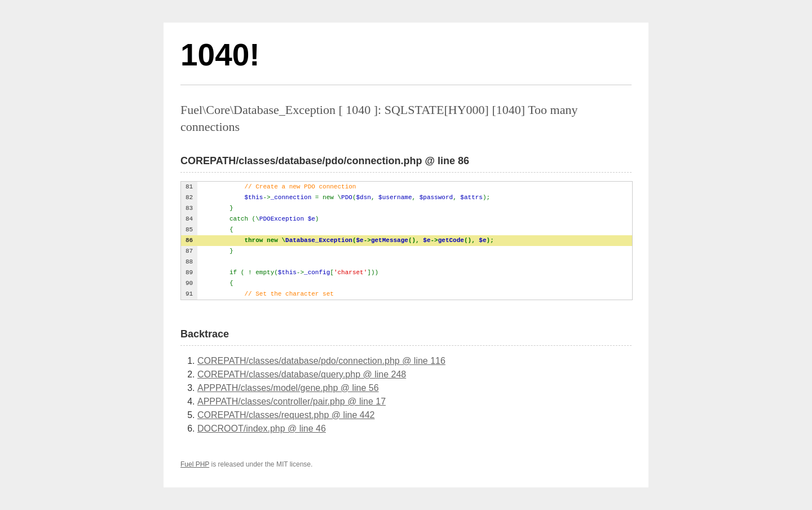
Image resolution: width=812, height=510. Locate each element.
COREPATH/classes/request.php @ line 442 (286, 415)
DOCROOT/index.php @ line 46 (262, 428)
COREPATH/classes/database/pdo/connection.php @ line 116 (321, 361)
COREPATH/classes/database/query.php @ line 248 (302, 374)
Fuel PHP (195, 464)
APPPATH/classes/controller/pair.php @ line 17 (292, 401)
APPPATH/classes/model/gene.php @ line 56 (288, 388)
